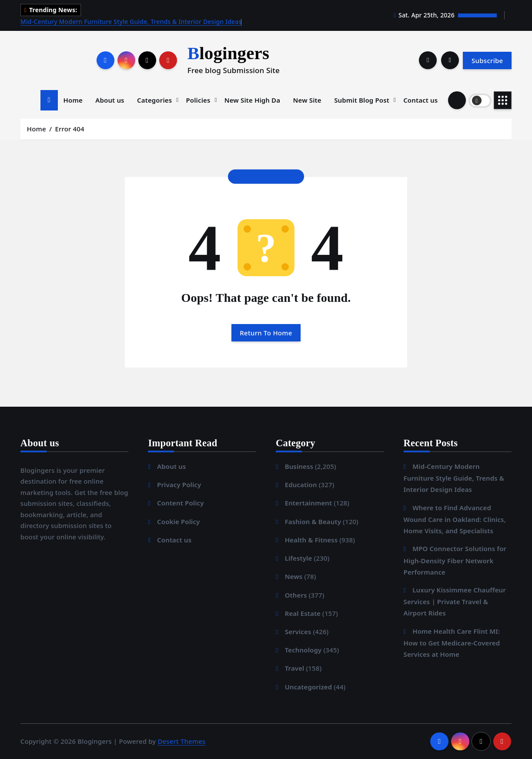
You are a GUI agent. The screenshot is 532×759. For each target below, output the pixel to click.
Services (298, 632)
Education (301, 485)
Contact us (420, 100)
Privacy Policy (179, 485)
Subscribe (487, 60)
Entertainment (309, 503)
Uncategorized (309, 687)
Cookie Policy (178, 522)
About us (110, 100)
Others (296, 595)
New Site (307, 100)
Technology (303, 650)
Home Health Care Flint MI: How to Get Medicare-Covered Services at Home (452, 643)
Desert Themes (181, 741)
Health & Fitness (311, 540)
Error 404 (70, 129)
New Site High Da (252, 100)
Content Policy (181, 503)
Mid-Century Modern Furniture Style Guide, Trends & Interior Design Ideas (131, 22)
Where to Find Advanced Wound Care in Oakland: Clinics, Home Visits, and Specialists (455, 519)
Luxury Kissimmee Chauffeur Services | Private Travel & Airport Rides (455, 601)
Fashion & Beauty (313, 522)
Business (299, 466)
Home (73, 100)
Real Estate (303, 613)
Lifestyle (299, 558)
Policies (198, 100)
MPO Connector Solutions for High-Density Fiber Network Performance (455, 560)
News (294, 576)
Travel (295, 668)
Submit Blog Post (362, 100)
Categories (154, 100)
